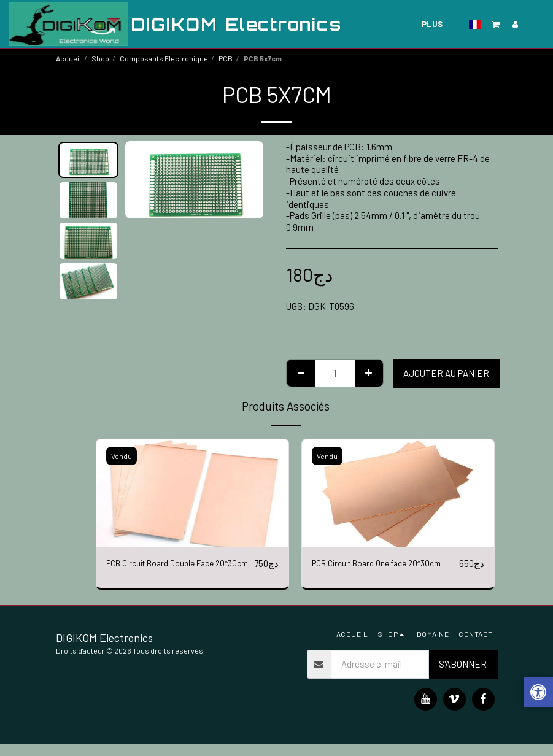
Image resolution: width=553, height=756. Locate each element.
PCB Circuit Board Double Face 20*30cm (168, 571)
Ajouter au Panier (446, 373)
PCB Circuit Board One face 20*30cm (385, 564)
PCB (226, 58)
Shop (100, 58)
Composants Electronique (164, 58)
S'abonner (463, 676)
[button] (420, 24)
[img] (192, 493)
